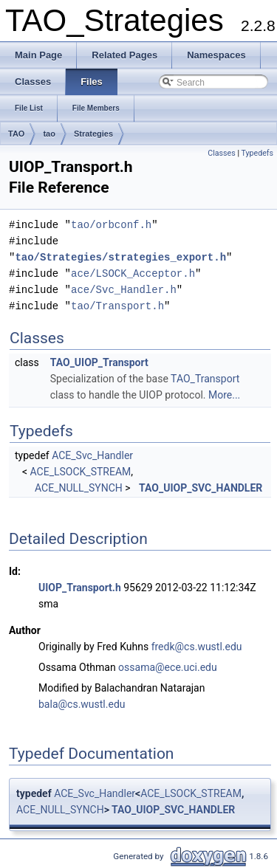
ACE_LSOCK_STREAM (81, 472)
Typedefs (257, 153)
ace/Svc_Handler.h (124, 290)
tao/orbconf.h (111, 225)
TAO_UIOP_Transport (99, 362)
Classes (221, 153)
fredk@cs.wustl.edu (197, 647)
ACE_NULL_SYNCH (79, 488)
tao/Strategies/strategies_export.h (120, 257)
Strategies (93, 134)
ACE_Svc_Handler (92, 455)
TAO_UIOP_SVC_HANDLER (201, 488)
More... (224, 395)
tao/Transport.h (117, 306)
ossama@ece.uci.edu (168, 667)
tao (49, 134)
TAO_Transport (205, 379)
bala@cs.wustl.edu (82, 704)
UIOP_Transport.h (80, 588)
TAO (16, 134)
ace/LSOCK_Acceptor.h (133, 273)
